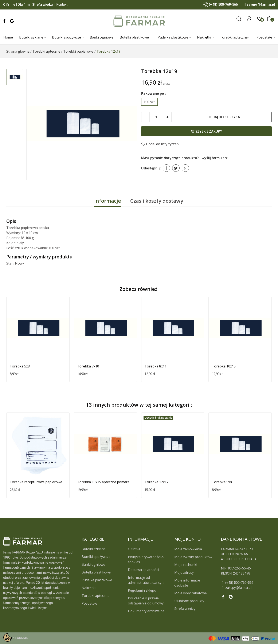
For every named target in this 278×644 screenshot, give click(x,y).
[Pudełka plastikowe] (174, 37)
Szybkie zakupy (206, 131)
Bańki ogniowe (93, 564)
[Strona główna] (18, 51)
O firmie (9, 5)
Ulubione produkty (189, 601)
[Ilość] (156, 117)
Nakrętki (89, 588)
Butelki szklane (94, 549)
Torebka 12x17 (156, 482)
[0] (260, 19)
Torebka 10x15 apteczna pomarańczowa (105, 482)
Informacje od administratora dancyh (146, 580)
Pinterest (185, 168)
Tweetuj (176, 168)
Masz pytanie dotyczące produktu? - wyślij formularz (184, 158)
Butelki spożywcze (96, 557)
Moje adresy (184, 572)
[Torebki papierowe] (78, 51)
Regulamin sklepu (142, 590)
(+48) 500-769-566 (223, 5)
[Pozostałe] (266, 37)
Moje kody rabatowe (191, 593)
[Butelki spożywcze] (68, 37)
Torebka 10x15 (224, 366)
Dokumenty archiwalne (146, 611)
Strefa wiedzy (43, 5)
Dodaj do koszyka (224, 117)
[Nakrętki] (205, 37)
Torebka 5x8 (20, 366)
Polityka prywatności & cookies (146, 559)
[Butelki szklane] (32, 37)
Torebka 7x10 (88, 366)
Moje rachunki (186, 565)
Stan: (10, 263)
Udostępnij (166, 168)
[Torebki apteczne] (235, 37)
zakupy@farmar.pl (261, 5)
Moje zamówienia (188, 549)
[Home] (8, 37)
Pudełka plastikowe (97, 580)
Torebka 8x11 (156, 366)
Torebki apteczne (95, 596)
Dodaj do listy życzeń (160, 144)
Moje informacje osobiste (187, 583)
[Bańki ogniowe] (102, 37)
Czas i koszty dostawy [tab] (157, 201)
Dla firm (24, 5)
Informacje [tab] (108, 201)
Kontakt (62, 5)
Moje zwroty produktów (193, 557)
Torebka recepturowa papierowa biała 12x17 (38, 482)
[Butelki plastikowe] (136, 37)
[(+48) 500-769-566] (248, 583)
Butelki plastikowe (96, 572)
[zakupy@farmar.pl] (248, 588)
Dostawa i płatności (143, 570)
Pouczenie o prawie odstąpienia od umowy (146, 601)
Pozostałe (89, 603)
